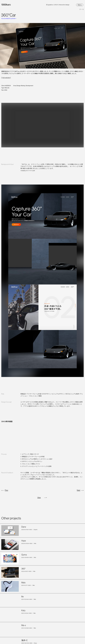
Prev (6, 490)
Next (79, 490)
